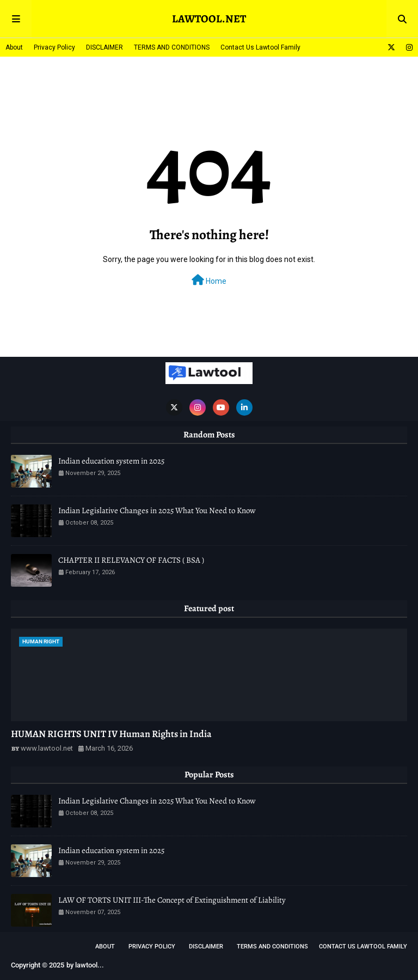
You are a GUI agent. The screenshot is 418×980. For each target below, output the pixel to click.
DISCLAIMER (104, 47)
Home (209, 280)
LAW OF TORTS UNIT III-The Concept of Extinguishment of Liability (172, 900)
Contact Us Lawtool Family (260, 47)
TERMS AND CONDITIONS (172, 47)
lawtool (86, 965)
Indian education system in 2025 (111, 461)
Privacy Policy (54, 47)
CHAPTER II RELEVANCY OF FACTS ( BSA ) (131, 560)
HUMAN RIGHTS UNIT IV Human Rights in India (111, 734)
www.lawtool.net (47, 748)
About (14, 47)
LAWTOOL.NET (209, 19)
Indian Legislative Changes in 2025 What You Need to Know (157, 510)
